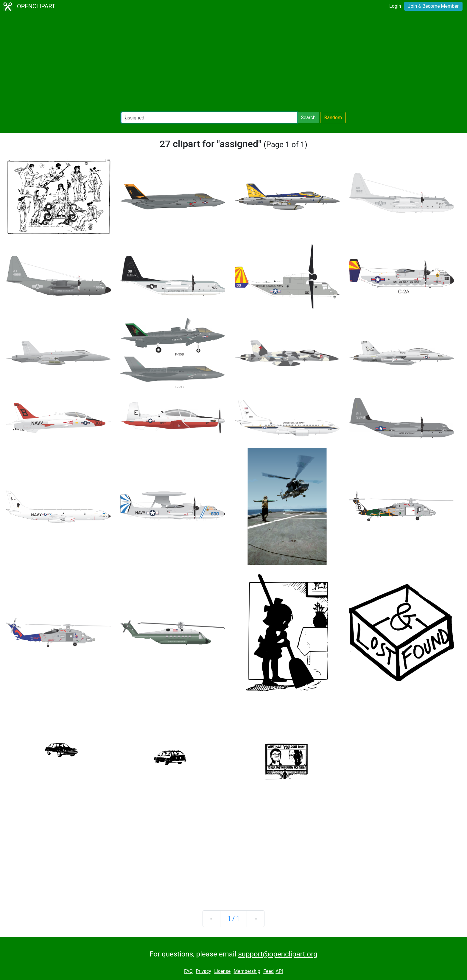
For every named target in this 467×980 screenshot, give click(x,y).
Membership (247, 972)
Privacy (203, 972)
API (279, 972)
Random (333, 118)
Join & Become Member (433, 6)
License (222, 972)
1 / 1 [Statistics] (234, 919)
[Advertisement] (233, 63)
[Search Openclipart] (209, 118)
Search (308, 118)
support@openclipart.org (278, 954)
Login (395, 6)
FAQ (188, 972)
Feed (268, 972)
